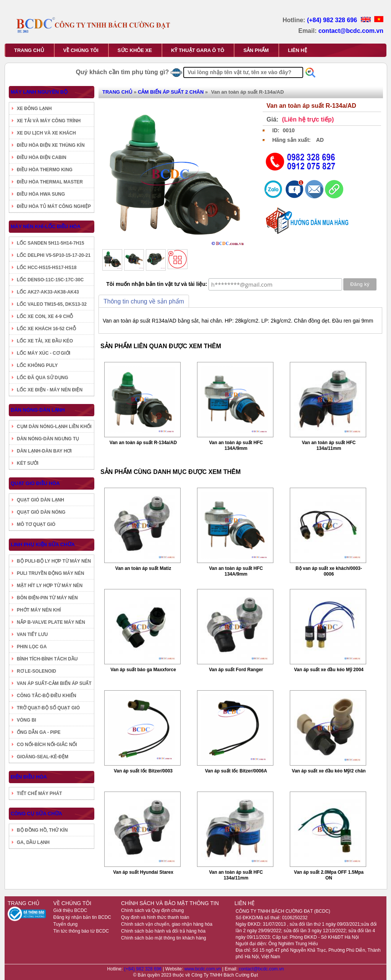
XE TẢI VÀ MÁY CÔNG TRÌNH (49, 121)
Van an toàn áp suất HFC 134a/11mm (329, 445)
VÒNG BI (27, 720)
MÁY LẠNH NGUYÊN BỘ (39, 92)
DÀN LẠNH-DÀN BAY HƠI (44, 451)
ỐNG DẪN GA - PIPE (39, 732)
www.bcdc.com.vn (203, 969)
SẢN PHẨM (256, 50)
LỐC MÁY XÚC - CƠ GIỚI (44, 353)
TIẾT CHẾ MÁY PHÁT (39, 793)
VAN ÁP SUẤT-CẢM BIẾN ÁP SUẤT (54, 683)
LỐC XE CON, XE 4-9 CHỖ (45, 316)
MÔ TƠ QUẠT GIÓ (36, 524)
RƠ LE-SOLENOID (36, 671)
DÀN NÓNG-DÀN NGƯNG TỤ (48, 439)
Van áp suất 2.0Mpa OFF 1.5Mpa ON (329, 875)
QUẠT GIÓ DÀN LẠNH (40, 500)
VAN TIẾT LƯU (32, 634)
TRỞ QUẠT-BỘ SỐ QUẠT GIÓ (48, 708)
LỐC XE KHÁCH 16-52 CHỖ (46, 329)
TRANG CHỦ (29, 50)
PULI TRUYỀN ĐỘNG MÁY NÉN (50, 573)
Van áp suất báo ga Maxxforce (143, 670)
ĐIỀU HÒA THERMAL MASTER (50, 182)
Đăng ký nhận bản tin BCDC (82, 917)
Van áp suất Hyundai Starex (143, 872)
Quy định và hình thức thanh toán (155, 917)
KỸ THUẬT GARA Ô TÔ (198, 50)
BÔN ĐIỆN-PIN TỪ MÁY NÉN (47, 598)
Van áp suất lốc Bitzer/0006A (236, 771)
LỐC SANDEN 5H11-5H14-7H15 (50, 243)
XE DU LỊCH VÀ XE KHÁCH (46, 133)
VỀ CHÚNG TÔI (81, 50)
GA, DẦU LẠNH (33, 842)
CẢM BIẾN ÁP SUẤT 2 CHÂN (171, 92)
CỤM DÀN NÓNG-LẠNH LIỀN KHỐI (54, 427)
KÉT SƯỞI (28, 463)
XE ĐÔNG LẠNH (34, 109)
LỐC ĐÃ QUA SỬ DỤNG (43, 378)
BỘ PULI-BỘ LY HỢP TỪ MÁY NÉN (54, 561)
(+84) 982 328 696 (333, 20)
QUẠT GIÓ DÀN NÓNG (41, 512)
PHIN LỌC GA (32, 647)
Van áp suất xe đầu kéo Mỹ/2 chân (329, 771)
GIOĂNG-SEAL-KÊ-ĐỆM (43, 757)
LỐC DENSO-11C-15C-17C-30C (50, 280)
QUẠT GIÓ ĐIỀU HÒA (35, 483)
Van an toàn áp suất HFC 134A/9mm (236, 445)
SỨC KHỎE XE (135, 50)
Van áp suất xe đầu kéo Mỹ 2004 (329, 670)
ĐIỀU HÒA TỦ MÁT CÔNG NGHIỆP (54, 206)
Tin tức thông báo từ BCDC (81, 931)
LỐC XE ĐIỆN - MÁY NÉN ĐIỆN (50, 390)
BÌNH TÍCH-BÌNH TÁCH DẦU (47, 659)
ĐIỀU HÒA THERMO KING (45, 170)
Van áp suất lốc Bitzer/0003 (143, 771)
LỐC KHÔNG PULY (37, 365)
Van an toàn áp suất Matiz (143, 568)
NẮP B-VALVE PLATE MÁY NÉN (51, 622)
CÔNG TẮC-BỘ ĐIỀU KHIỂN (47, 696)
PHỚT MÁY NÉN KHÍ (39, 610)
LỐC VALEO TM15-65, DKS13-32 (52, 304)
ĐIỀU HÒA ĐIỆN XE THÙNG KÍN (51, 145)
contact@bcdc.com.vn (351, 31)
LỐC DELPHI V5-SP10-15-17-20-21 (54, 255)
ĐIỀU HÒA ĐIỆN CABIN (42, 157)
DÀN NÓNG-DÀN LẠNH (38, 410)
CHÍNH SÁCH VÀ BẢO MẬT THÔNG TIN (170, 903)
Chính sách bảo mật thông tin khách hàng (164, 938)
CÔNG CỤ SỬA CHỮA (36, 814)
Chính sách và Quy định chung (152, 910)
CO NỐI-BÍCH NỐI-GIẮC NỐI (47, 745)
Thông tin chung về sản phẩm (144, 301)
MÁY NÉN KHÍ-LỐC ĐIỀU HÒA (46, 226)
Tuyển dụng (66, 924)
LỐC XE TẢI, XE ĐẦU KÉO (45, 341)
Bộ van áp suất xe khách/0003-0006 (329, 571)
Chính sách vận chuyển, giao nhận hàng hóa (167, 924)
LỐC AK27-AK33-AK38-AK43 (48, 292)
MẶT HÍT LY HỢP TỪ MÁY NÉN (50, 586)
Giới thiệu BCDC (70, 910)
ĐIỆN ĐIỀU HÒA (29, 777)
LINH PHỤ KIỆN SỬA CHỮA (43, 544)
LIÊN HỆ (297, 50)
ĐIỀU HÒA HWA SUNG (41, 194)
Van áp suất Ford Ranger (236, 670)
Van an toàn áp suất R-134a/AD (143, 443)
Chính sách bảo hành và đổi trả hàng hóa (163, 931)
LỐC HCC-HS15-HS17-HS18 (47, 268)
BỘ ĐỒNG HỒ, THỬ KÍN (42, 830)
